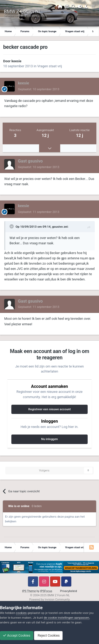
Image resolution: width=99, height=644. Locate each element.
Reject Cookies (48, 635)
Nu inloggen (49, 439)
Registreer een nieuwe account (49, 409)
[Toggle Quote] (12, 226)
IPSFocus (46, 591)
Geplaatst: (39, 89)
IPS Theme (29, 591)
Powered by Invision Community (50, 600)
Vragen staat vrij (49, 66)
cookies (21, 613)
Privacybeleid (69, 591)
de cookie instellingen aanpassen (67, 618)
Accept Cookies (17, 635)
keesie (16, 61)
